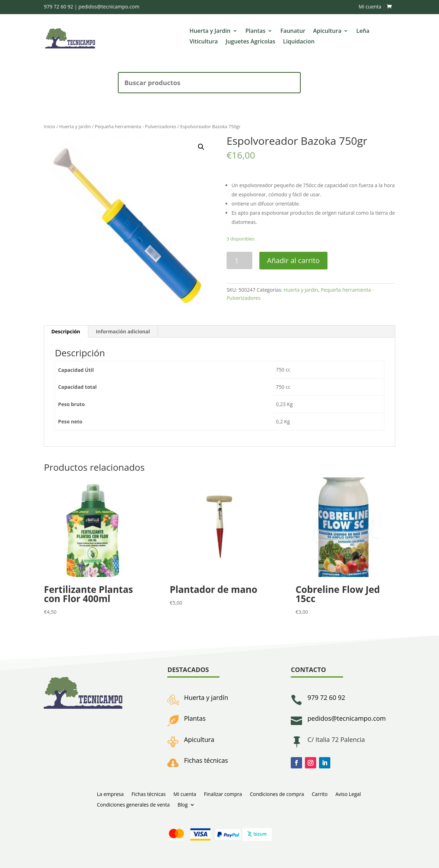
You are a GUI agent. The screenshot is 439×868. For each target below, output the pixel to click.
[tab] (66, 332)
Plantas (255, 31)
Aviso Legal (348, 794)
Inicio (49, 126)
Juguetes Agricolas (250, 42)
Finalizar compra (223, 794)
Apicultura (327, 31)
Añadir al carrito (293, 260)
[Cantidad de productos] (239, 260)
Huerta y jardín (206, 697)
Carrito (320, 794)
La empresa (110, 794)
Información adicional (123, 331)
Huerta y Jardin (210, 31)
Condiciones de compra (277, 794)
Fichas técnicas (206, 760)
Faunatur (293, 31)
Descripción (66, 331)
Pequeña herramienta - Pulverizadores (136, 126)
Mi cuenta (370, 7)
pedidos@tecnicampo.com (109, 7)
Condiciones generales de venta (133, 804)
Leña (363, 31)
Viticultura (204, 42)
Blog (183, 804)
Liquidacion (299, 42)
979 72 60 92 (58, 7)
